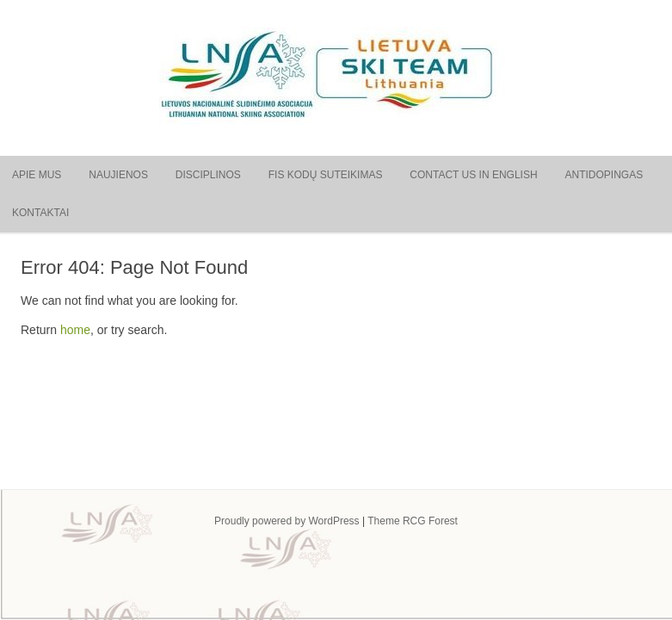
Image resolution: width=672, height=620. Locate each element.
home (75, 330)
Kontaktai (40, 213)
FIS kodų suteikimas (326, 175)
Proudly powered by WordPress (287, 521)
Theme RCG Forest (413, 521)
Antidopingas (604, 175)
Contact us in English (473, 175)
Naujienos (118, 175)
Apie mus (37, 175)
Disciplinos (208, 175)
